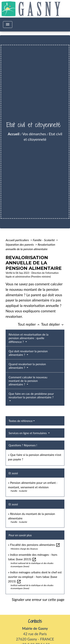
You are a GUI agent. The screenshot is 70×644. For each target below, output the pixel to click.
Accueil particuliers (18, 240)
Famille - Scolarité (44, 240)
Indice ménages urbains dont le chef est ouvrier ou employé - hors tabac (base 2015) (35, 577)
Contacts (35, 621)
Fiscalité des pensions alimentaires (35, 545)
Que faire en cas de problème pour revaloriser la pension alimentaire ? (31, 395)
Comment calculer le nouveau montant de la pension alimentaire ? (28, 381)
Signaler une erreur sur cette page (38, 599)
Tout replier (29, 324)
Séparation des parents (20, 244)
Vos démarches (34, 134)
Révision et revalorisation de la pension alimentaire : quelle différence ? (28, 338)
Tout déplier (53, 324)
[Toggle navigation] (8, 25)
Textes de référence (21, 421)
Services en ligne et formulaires (28, 433)
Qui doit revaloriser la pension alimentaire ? (28, 353)
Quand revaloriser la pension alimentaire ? (27, 366)
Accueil (14, 134)
